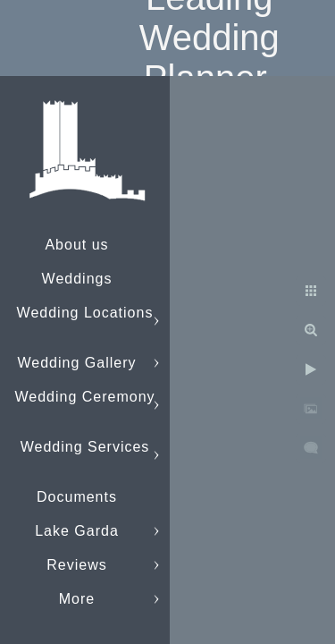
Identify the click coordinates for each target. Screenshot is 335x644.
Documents (77, 497)
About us (76, 245)
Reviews (76, 565)
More (77, 599)
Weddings (77, 279)
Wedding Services (85, 447)
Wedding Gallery (77, 363)
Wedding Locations (85, 313)
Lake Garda (77, 531)
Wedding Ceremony (84, 397)
